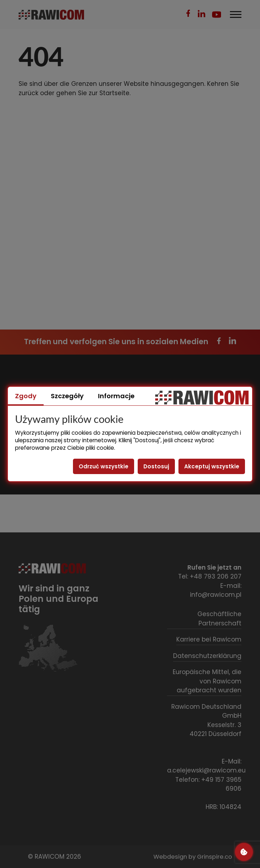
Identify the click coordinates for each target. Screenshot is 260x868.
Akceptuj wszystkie (212, 466)
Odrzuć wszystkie (104, 466)
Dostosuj (156, 466)
